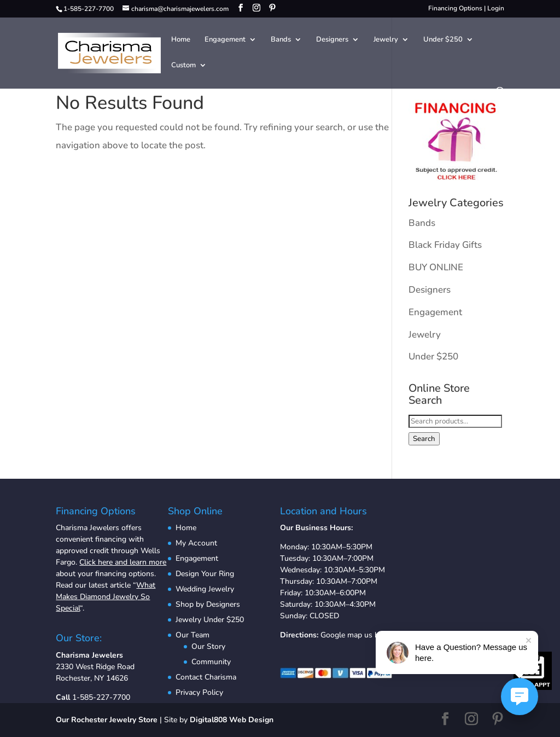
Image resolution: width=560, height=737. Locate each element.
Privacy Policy (199, 692)
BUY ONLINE (436, 267)
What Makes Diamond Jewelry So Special (106, 597)
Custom (183, 66)
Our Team (192, 635)
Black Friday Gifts (445, 245)
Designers (332, 40)
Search (424, 439)
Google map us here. (356, 635)
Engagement (225, 40)
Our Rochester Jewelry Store (107, 720)
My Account (196, 543)
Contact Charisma (206, 677)
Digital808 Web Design (232, 720)
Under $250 (443, 40)
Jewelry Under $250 (210, 620)
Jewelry (386, 40)
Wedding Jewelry (205, 589)
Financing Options (455, 8)
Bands (281, 40)
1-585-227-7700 (101, 697)
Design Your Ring (205, 574)
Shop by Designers (208, 604)
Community (211, 662)
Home (181, 40)
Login (496, 8)
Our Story (208, 646)
